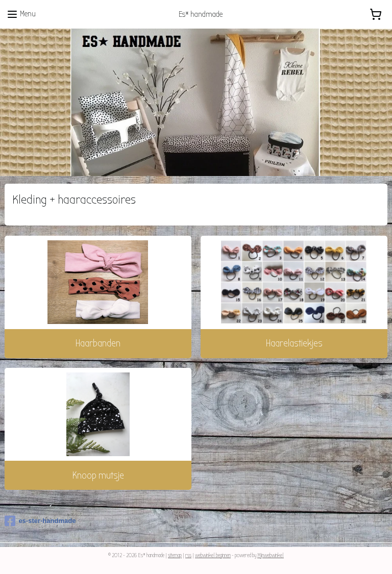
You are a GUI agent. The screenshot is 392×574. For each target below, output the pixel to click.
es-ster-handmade (40, 521)
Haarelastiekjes (294, 343)
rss (188, 555)
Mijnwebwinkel (271, 555)
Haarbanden (98, 343)
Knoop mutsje (98, 475)
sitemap (175, 555)
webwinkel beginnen (213, 555)
